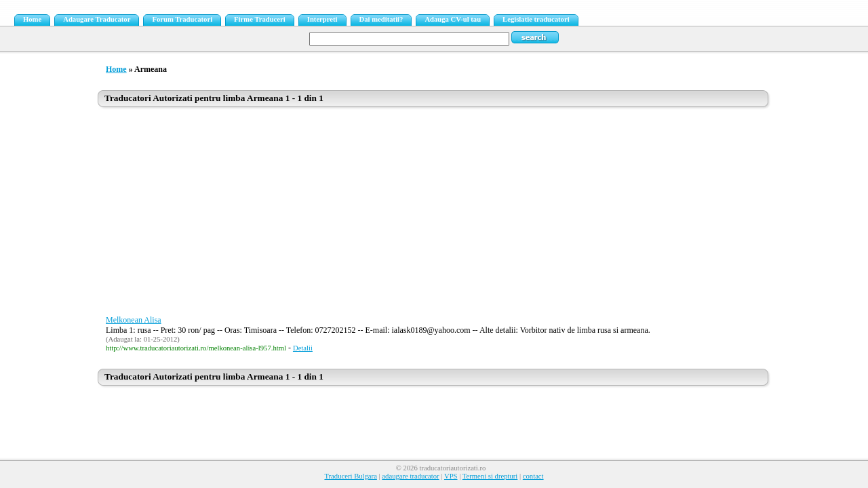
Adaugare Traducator (97, 19)
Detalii (303, 348)
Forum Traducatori (182, 19)
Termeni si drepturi (490, 476)
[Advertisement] (434, 215)
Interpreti (322, 19)
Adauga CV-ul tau (453, 19)
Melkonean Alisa (134, 320)
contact (533, 476)
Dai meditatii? (381, 19)
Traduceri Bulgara (350, 476)
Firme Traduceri (260, 19)
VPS (451, 476)
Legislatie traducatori (536, 19)
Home (32, 19)
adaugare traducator (410, 476)
